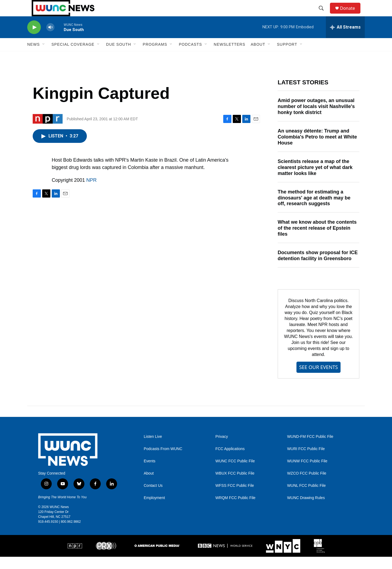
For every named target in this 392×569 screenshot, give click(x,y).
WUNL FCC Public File (307, 498)
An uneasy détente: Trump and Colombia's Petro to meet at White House (317, 149)
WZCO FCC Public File (307, 486)
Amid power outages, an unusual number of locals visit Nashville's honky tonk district (316, 119)
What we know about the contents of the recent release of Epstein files (317, 240)
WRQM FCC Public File (235, 510)
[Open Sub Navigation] (44, 57)
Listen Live (153, 449)
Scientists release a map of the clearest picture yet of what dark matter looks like (315, 180)
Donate (351, 14)
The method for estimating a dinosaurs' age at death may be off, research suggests (314, 210)
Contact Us (153, 498)
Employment (154, 510)
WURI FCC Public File (306, 461)
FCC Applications (230, 461)
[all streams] (345, 39)
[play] (34, 40)
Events (150, 473)
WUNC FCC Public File (235, 473)
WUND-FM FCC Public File (310, 449)
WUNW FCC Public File (307, 473)
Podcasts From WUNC (163, 461)
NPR (91, 192)
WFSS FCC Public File (235, 498)
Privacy (222, 449)
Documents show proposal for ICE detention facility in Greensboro (318, 268)
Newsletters (229, 57)
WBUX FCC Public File (235, 486)
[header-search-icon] (324, 14)
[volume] (50, 40)
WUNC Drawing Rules (306, 510)
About (149, 486)
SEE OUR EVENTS (318, 379)
